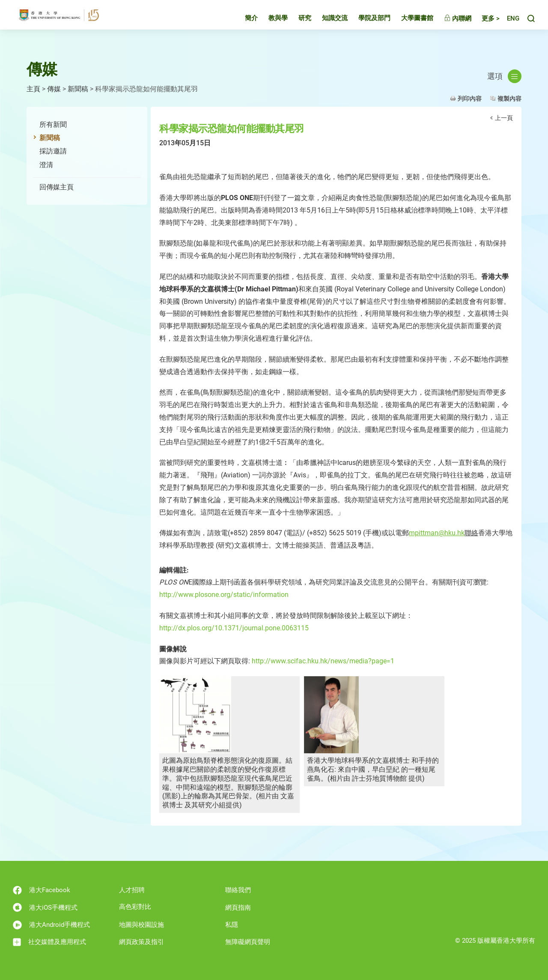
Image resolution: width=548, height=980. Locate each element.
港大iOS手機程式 (45, 907)
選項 (504, 76)
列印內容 (470, 99)
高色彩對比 (135, 907)
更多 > (483, 24)
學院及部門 (367, 23)
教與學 (270, 23)
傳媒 (54, 89)
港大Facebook (42, 890)
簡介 (244, 23)
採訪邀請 (53, 151)
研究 (297, 23)
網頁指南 (238, 908)
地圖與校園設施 (141, 925)
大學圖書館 (410, 23)
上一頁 (504, 118)
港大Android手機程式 (51, 925)
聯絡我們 (238, 890)
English (509, 24)
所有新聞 (53, 124)
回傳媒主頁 (57, 187)
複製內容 (509, 99)
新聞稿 (78, 89)
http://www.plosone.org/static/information (224, 595)
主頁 (33, 89)
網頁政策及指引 (141, 942)
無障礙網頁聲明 (248, 942)
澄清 (46, 165)
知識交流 (327, 23)
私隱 (232, 925)
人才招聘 (132, 890)
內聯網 (450, 24)
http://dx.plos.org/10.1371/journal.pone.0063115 (234, 628)
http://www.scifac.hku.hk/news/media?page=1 (323, 661)
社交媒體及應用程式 (49, 942)
